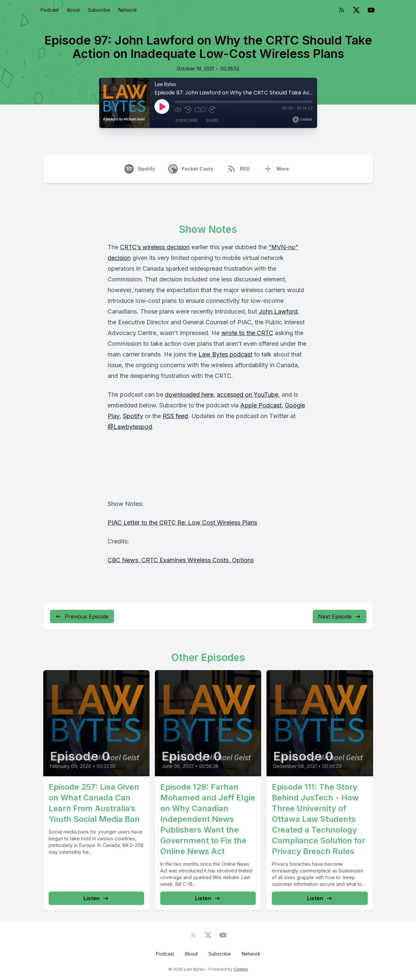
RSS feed (175, 416)
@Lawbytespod (130, 427)
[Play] (162, 107)
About (73, 10)
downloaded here (189, 395)
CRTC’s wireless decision (155, 247)
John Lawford (278, 311)
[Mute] (178, 110)
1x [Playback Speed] (200, 110)
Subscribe (99, 10)
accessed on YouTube (248, 395)
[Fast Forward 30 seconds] (212, 110)
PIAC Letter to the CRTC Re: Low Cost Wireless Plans (182, 522)
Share (212, 120)
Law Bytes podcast (225, 354)
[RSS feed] (342, 10)
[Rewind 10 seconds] (188, 110)
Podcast (50, 10)
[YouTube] (371, 10)
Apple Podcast (261, 405)
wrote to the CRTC (247, 333)
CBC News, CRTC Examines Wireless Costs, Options (181, 560)
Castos (241, 969)
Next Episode (340, 616)
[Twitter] (356, 10)
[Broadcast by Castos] (302, 120)
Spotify (133, 416)
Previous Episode (82, 616)
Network (128, 10)
